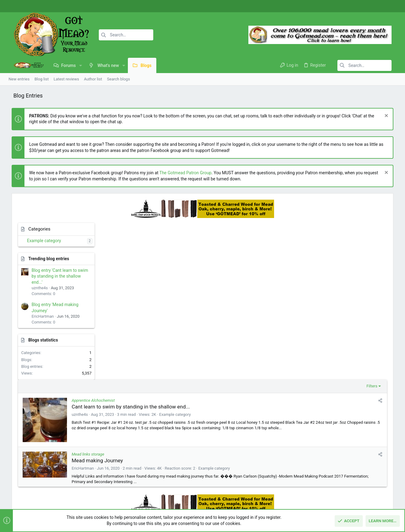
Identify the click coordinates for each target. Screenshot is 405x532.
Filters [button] (295, 229)
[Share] (303, 244)
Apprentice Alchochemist (170, 244)
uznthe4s (157, 258)
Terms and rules (313, 498)
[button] (73, 65)
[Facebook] (373, 6)
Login (279, 445)
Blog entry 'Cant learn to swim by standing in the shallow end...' (54, 276)
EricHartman (160, 311)
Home (145, 445)
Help (363, 498)
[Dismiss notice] (391, 116)
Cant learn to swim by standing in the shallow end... (208, 250)
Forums (147, 457)
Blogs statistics (37, 340)
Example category (38, 241)
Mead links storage (165, 297)
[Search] (115, 35)
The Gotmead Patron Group (180, 173)
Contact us (150, 469)
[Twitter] (391, 6)
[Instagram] (382, 6)
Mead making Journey (174, 304)
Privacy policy (343, 498)
